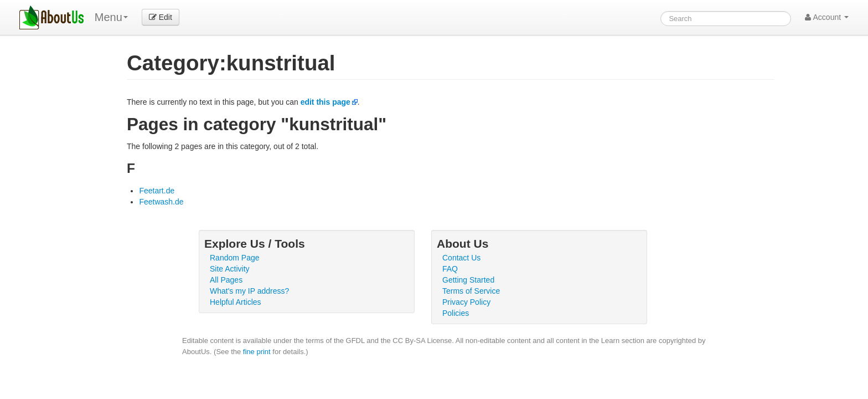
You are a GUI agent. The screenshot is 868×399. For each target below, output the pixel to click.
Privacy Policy (466, 302)
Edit (161, 17)
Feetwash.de (161, 202)
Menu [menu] (111, 17)
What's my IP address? (249, 291)
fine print (257, 352)
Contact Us (461, 258)
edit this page (325, 102)
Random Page (235, 258)
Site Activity (230, 269)
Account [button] (827, 17)
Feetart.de (157, 191)
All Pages (226, 280)
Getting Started (468, 280)
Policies (456, 313)
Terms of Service (471, 291)
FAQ (450, 269)
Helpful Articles (236, 302)
